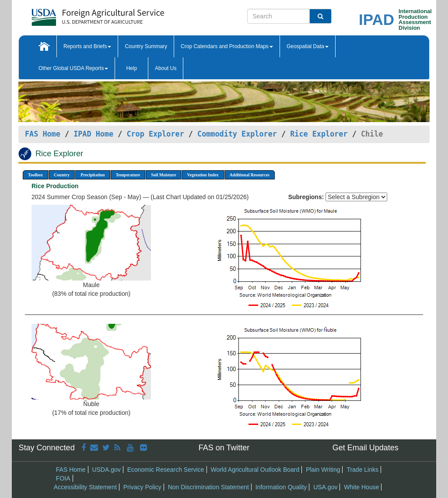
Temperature (128, 175)
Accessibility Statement (85, 487)
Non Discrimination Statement (208, 487)
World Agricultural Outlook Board (255, 470)
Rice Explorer (319, 134)
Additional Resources (250, 175)
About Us (166, 68)
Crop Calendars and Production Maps (227, 46)
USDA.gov (106, 470)
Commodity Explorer (237, 134)
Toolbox (35, 175)
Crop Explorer (155, 134)
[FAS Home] (76, 14)
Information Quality (281, 487)
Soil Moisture (163, 175)
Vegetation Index (203, 175)
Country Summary (146, 46)
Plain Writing (323, 470)
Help (131, 68)
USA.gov (325, 487)
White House (361, 487)
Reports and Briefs (87, 46)
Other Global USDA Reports (73, 68)
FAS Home (43, 134)
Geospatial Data (308, 46)
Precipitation (93, 175)
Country (62, 175)
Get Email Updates (366, 448)
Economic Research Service (166, 470)
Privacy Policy (142, 487)
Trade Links (362, 470)
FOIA (63, 478)
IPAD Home (93, 134)
